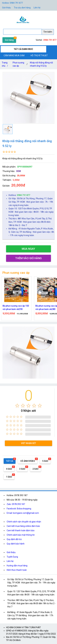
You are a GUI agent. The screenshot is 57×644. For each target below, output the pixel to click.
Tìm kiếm (48, 32)
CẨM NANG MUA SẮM (14, 55)
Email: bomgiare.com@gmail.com (23, 513)
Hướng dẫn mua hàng (17, 566)
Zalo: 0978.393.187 (16, 504)
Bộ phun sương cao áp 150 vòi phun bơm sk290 (16, 307)
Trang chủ (5, 65)
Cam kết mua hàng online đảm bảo (23, 526)
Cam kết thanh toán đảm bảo (21, 530)
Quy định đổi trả (14, 539)
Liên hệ (37, 8)
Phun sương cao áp (18, 64)
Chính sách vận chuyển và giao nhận (24, 522)
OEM (18, 171)
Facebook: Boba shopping (19, 509)
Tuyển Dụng (12, 557)
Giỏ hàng (9, 40)
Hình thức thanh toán (17, 570)
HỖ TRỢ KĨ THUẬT (39, 55)
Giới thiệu (6, 8)
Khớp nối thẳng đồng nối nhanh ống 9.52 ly (41, 64)
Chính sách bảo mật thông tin (21, 535)
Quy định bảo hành (16, 544)
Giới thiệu (11, 552)
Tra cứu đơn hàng (22, 8)
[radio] (17, 406)
